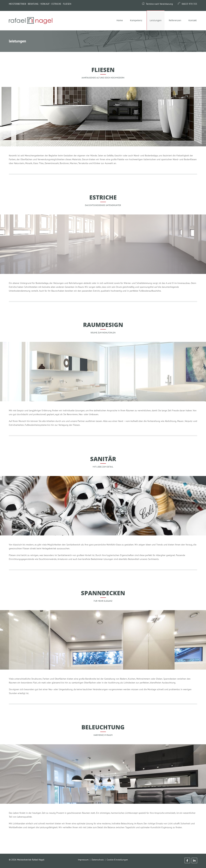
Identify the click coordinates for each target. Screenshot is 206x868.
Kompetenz (134, 20)
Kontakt (192, 20)
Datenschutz (98, 860)
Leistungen (154, 20)
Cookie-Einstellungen (117, 860)
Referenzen (174, 20)
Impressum (83, 860)
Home (116, 20)
